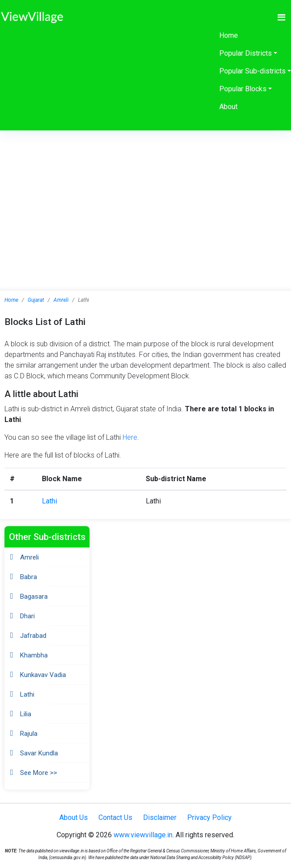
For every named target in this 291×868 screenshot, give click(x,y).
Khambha (34, 655)
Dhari (27, 616)
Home (229, 35)
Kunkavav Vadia (43, 675)
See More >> (39, 773)
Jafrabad (33, 636)
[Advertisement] (146, 197)
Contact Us (115, 817)
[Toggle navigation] (281, 17)
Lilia (26, 714)
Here (130, 437)
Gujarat (36, 300)
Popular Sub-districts (252, 71)
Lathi (49, 501)
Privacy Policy (209, 817)
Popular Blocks (243, 89)
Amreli (61, 300)
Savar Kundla (39, 753)
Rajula (29, 734)
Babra (29, 577)
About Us (74, 817)
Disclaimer (160, 817)
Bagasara (34, 596)
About (228, 107)
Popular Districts (246, 53)
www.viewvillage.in (143, 835)
